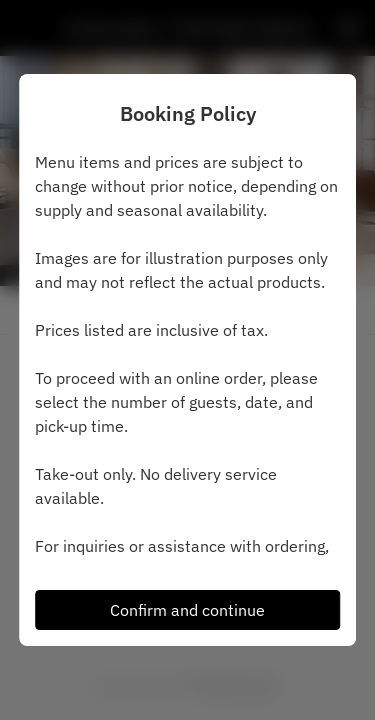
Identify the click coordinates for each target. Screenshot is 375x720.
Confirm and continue (187, 610)
